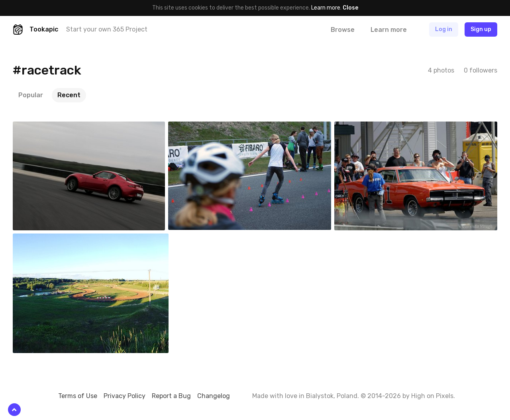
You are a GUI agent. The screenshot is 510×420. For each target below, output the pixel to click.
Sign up (481, 29)
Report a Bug (171, 396)
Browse (343, 30)
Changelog (214, 396)
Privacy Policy (125, 396)
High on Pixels (432, 396)
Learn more (326, 8)
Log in (444, 29)
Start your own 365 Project (107, 29)
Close (350, 8)
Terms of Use (78, 396)
